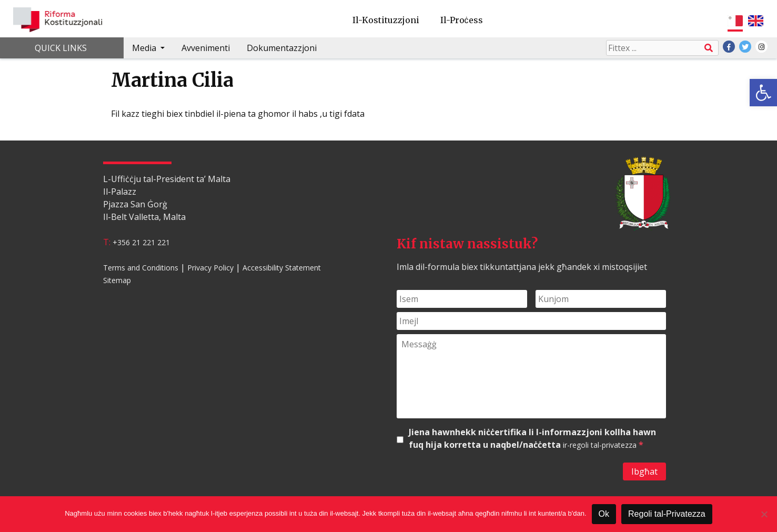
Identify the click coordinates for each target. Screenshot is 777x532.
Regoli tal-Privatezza (667, 514)
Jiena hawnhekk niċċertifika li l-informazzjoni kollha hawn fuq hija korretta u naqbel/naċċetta (532, 439)
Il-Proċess (462, 20)
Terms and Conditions (141, 268)
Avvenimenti (206, 48)
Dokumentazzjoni (282, 48)
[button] (763, 93)
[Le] (764, 514)
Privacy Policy (210, 268)
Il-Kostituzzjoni (386, 20)
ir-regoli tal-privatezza (600, 445)
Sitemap (117, 280)
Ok (604, 514)
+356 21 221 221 (141, 242)
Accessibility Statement (282, 268)
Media (145, 48)
